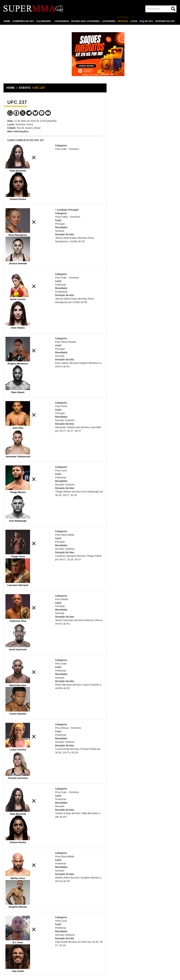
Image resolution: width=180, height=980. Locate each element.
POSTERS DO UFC (165, 21)
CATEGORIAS (62, 21)
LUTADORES (109, 21)
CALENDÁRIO (44, 21)
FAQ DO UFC (146, 21)
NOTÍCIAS (123, 21)
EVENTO (25, 88)
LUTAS (134, 21)
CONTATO (11, 29)
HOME (7, 21)
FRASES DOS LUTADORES (86, 21)
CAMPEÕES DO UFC (23, 21)
